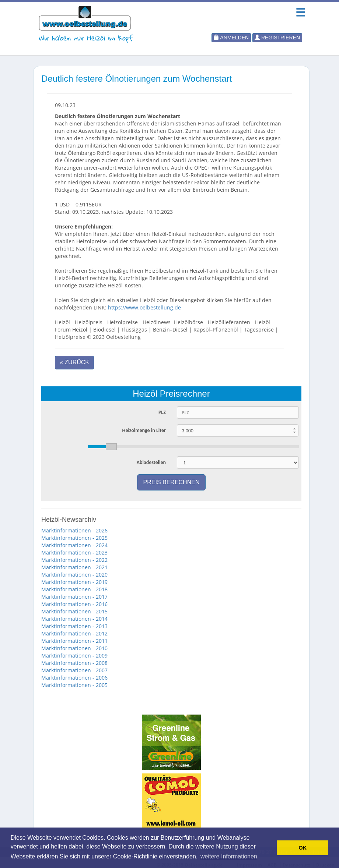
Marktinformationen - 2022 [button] (74, 560)
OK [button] (303, 848)
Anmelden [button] (231, 38)
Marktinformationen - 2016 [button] (74, 604)
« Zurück (74, 362)
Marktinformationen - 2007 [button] (74, 670)
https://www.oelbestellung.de (144, 307)
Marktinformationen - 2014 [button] (74, 619)
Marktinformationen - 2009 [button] (74, 656)
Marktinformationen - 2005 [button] (74, 685)
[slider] (193, 447)
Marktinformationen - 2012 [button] (74, 633)
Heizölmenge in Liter (144, 430)
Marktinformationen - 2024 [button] (74, 545)
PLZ (162, 412)
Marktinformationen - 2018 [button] (74, 589)
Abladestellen (151, 462)
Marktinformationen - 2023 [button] (74, 552)
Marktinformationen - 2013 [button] (74, 626)
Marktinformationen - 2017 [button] (74, 597)
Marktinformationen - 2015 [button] (74, 611)
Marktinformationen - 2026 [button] (74, 530)
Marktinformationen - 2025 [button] (74, 538)
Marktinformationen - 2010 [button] (74, 648)
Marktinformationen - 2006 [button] (74, 678)
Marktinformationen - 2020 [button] (74, 575)
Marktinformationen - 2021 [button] (74, 567)
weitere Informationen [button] (229, 856)
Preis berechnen (172, 482)
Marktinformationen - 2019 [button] (74, 582)
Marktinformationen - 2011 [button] (74, 641)
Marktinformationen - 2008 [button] (74, 663)
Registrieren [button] (277, 38)
